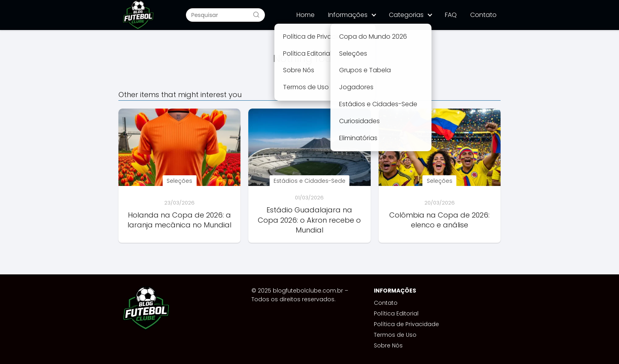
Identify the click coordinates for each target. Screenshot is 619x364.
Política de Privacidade (406, 324)
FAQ (451, 15)
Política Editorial (396, 313)
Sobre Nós (388, 345)
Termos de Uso (395, 335)
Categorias (406, 15)
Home (306, 15)
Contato (483, 15)
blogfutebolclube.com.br (308, 291)
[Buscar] (256, 15)
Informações (348, 15)
